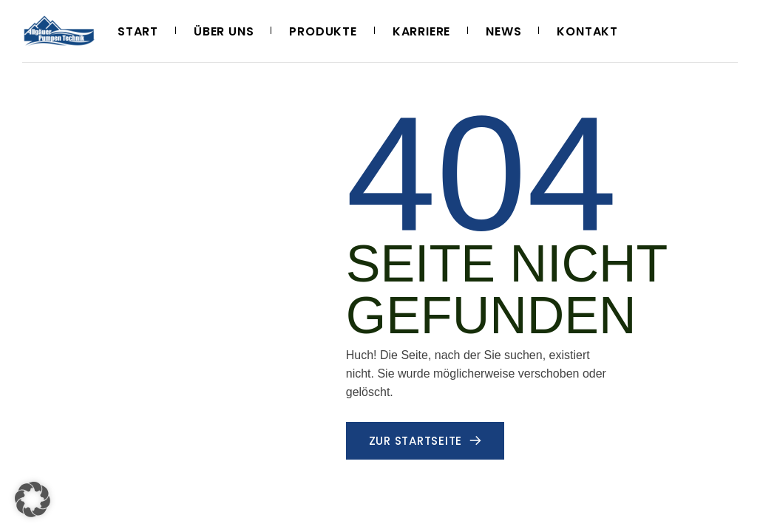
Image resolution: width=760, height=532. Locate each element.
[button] (33, 499)
